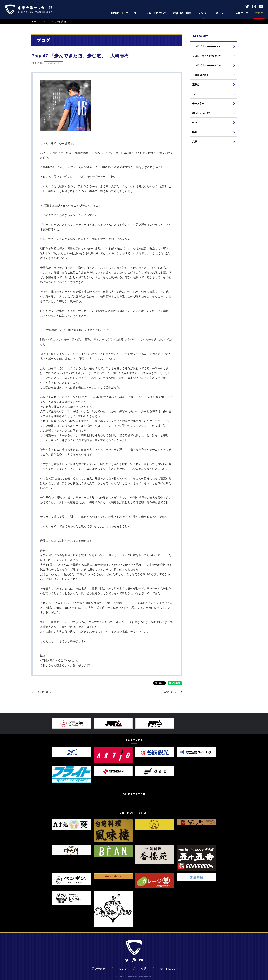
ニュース (131, 13)
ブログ (259, 13)
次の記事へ (169, 692)
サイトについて (170, 969)
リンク (123, 969)
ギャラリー (222, 13)
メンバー (203, 13)
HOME (115, 13)
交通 (144, 969)
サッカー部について (155, 13)
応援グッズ (242, 13)
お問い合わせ (97, 969)
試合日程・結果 (182, 13)
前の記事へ (44, 692)
